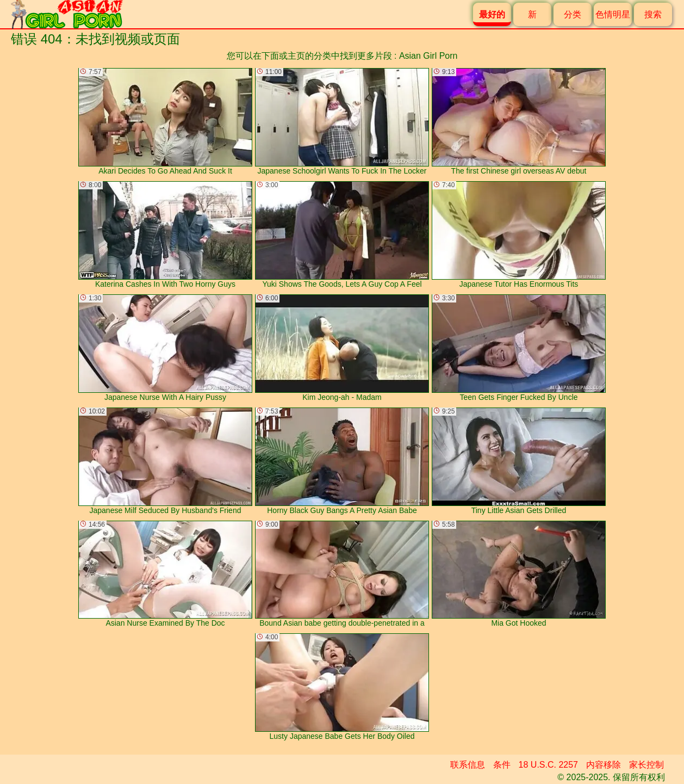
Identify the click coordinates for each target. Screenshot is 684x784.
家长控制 (646, 765)
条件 (502, 765)
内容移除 (604, 765)
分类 (573, 14)
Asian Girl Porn (428, 56)
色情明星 (613, 14)
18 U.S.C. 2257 (548, 765)
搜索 (653, 14)
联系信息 (468, 765)
